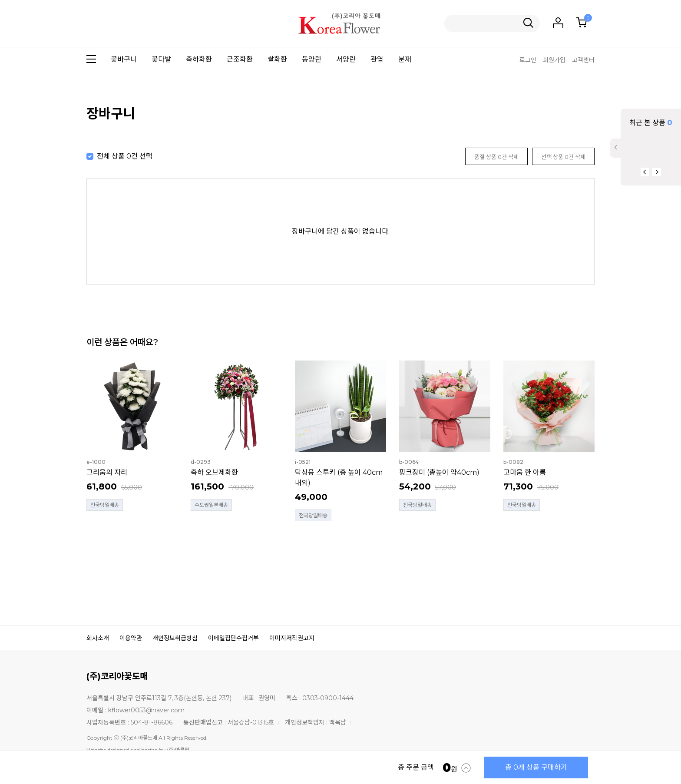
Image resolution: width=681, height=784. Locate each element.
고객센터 (583, 60)
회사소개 (98, 638)
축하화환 (199, 59)
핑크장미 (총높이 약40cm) (439, 472)
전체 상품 (111, 156)
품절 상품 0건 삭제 (496, 157)
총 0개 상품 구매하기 (536, 767)
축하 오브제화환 (214, 472)
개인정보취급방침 (175, 638)
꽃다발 (161, 59)
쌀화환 (277, 59)
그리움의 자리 (107, 472)
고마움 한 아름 (525, 472)
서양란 (346, 59)
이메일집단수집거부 (233, 638)
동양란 (312, 59)
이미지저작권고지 (292, 638)
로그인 (528, 60)
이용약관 (131, 638)
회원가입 (554, 60)
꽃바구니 (124, 59)
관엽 (377, 59)
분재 (405, 59)
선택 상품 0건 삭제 (563, 157)
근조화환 (240, 59)
